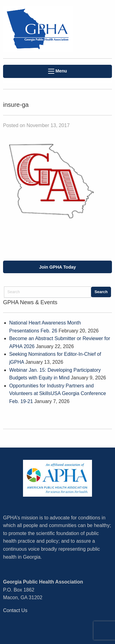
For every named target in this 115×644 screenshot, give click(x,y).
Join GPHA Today (58, 267)
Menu (58, 71)
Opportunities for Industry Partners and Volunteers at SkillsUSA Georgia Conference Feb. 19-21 (58, 394)
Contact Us (15, 610)
